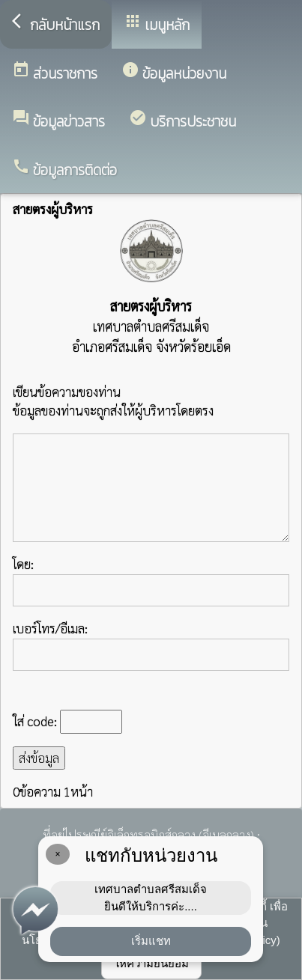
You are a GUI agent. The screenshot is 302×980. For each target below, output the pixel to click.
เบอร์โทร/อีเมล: (151, 645)
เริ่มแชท (151, 941)
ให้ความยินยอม (151, 963)
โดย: (151, 581)
